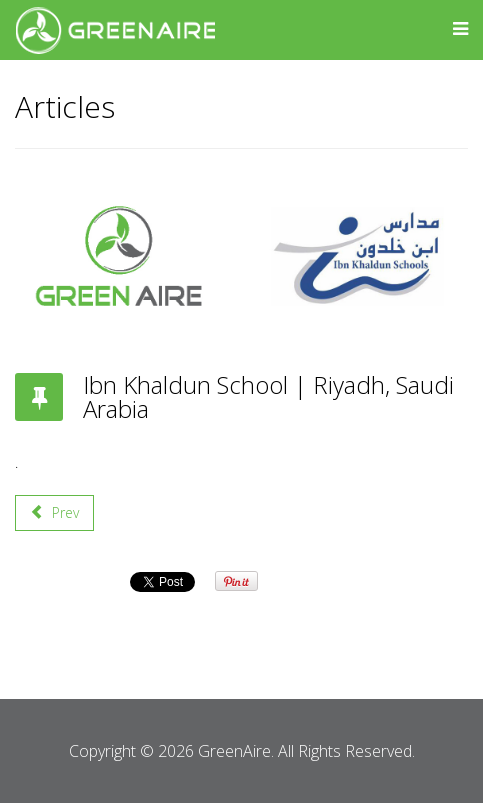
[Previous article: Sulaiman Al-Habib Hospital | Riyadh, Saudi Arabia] (54, 513)
